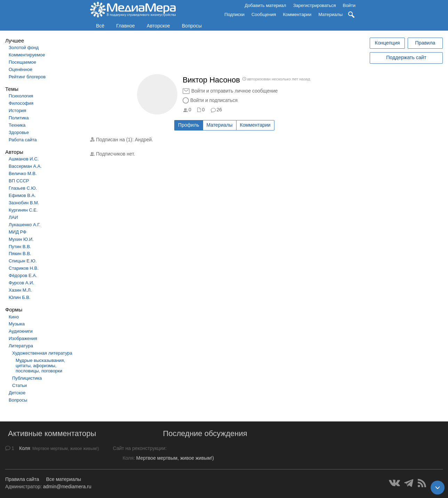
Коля (25, 448)
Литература (21, 346)
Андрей (143, 140)
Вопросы (192, 26)
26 (219, 110)
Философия (21, 103)
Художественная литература (42, 353)
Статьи (19, 385)
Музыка (17, 324)
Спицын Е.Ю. (23, 261)
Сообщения (264, 14)
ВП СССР (19, 181)
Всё (100, 26)
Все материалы (63, 479)
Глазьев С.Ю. (23, 188)
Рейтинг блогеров (27, 77)
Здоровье (19, 132)
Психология (21, 96)
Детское (17, 393)
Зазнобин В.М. (24, 203)
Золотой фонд (24, 48)
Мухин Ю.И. (21, 239)
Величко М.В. (23, 173)
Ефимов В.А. (22, 195)
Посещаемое (22, 62)
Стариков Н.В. (24, 268)
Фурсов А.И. (21, 283)
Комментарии (297, 14)
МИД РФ (18, 232)
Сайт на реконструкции (139, 448)
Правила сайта (22, 479)
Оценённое (21, 69)
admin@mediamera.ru (67, 487)
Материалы (330, 14)
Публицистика (27, 378)
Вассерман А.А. (25, 166)
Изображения (23, 338)
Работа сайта (23, 140)
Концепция (387, 43)
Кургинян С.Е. (23, 210)
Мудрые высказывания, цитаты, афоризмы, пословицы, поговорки (40, 366)
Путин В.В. (20, 247)
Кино (14, 317)
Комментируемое (27, 55)
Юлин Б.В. (20, 297)
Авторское (158, 26)
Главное (126, 26)
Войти (349, 5)
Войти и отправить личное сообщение (234, 91)
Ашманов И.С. (24, 159)
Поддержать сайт (406, 57)
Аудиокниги (21, 331)
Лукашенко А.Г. (25, 225)
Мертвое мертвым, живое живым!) (175, 458)
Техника (17, 125)
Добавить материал (265, 5)
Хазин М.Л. (20, 290)
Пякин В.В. (20, 254)
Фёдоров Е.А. (23, 275)
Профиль (189, 125)
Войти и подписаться (214, 100)
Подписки (234, 14)
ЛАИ (13, 217)
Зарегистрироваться (315, 5)
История (17, 110)
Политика (19, 118)
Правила (425, 43)
